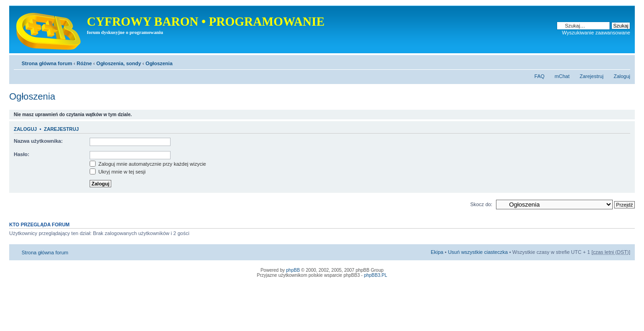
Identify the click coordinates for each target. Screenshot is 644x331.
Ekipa (437, 252)
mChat (562, 76)
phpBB (293, 270)
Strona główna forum (47, 63)
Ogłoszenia (159, 63)
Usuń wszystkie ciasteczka (478, 252)
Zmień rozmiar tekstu (624, 62)
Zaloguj (622, 76)
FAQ (540, 76)
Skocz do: (481, 204)
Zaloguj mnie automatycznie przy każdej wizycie (148, 164)
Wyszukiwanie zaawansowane (596, 33)
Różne (84, 63)
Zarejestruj (592, 76)
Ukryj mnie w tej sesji (118, 172)
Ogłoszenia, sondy (119, 63)
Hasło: (22, 154)
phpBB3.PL (376, 275)
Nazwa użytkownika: (38, 141)
